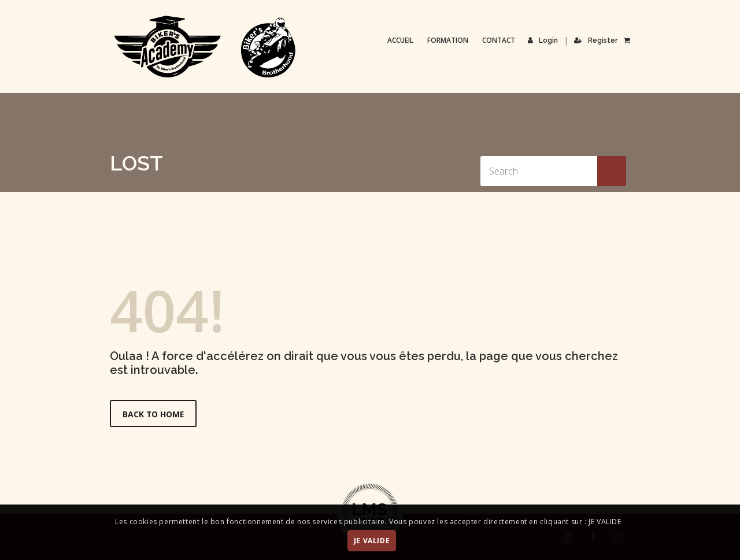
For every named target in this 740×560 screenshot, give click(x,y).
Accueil (401, 40)
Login (543, 40)
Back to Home (154, 414)
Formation (448, 40)
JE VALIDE (372, 541)
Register (596, 40)
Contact (499, 40)
